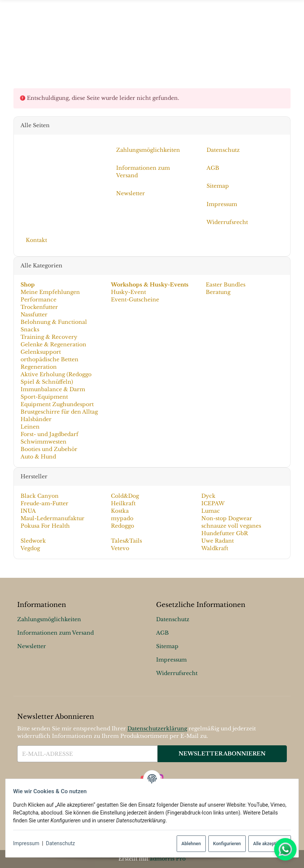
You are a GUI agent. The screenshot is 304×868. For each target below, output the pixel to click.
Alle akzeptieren (267, 844)
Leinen (30, 427)
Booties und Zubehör (49, 449)
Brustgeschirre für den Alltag (59, 412)
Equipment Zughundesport (57, 404)
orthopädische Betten (49, 359)
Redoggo (122, 526)
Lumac (211, 511)
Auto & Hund (38, 457)
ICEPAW (213, 503)
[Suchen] (286, 38)
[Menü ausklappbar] (152, 38)
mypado (122, 518)
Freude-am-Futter (44, 503)
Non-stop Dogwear (227, 518)
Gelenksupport (41, 352)
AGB (162, 633)
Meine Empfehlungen (50, 292)
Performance (38, 300)
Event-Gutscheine (135, 300)
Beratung (217, 292)
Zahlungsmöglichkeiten (49, 620)
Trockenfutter (39, 307)
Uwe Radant (218, 541)
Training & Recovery (49, 337)
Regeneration (39, 367)
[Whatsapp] (285, 849)
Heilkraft (123, 503)
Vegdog (30, 548)
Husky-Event (128, 292)
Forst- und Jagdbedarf (49, 434)
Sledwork (33, 541)
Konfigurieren (224, 844)
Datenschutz (63, 843)
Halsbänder (36, 419)
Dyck (208, 496)
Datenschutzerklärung (157, 729)
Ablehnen (188, 844)
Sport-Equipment (44, 397)
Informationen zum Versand (55, 633)
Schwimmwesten (44, 442)
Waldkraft (215, 548)
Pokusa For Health (45, 526)
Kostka (120, 511)
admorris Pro (168, 859)
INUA (28, 511)
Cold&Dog (125, 496)
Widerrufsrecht (177, 674)
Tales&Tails (126, 541)
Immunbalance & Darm (53, 389)
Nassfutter (34, 315)
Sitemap (167, 647)
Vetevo (120, 548)
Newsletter (32, 647)
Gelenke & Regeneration (53, 344)
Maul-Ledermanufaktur (52, 518)
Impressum (29, 843)
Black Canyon (40, 496)
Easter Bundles (225, 285)
